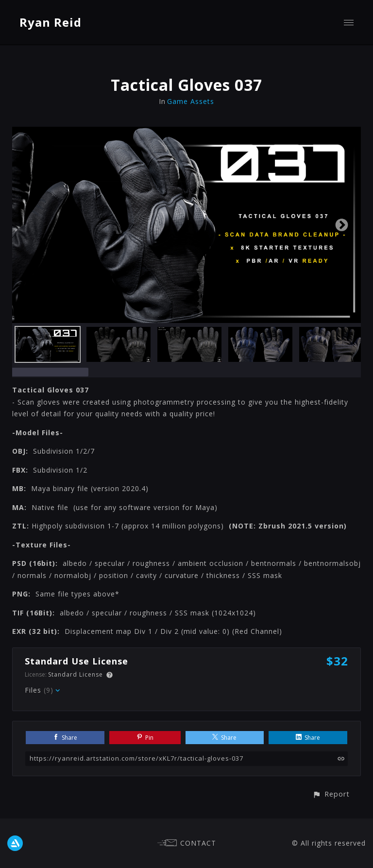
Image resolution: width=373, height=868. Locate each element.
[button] (331, 794)
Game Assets (191, 101)
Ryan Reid (51, 22)
